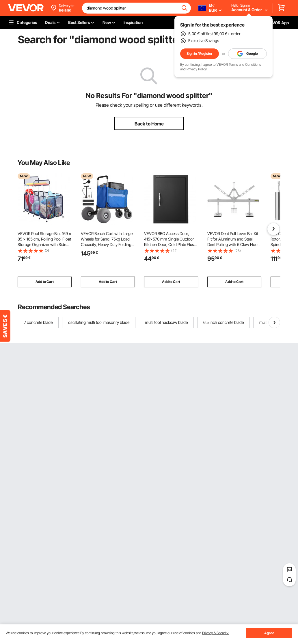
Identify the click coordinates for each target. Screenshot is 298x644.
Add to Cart (45, 282)
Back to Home (149, 124)
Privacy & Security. (216, 633)
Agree (269, 633)
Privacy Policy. (197, 69)
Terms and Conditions (245, 64)
